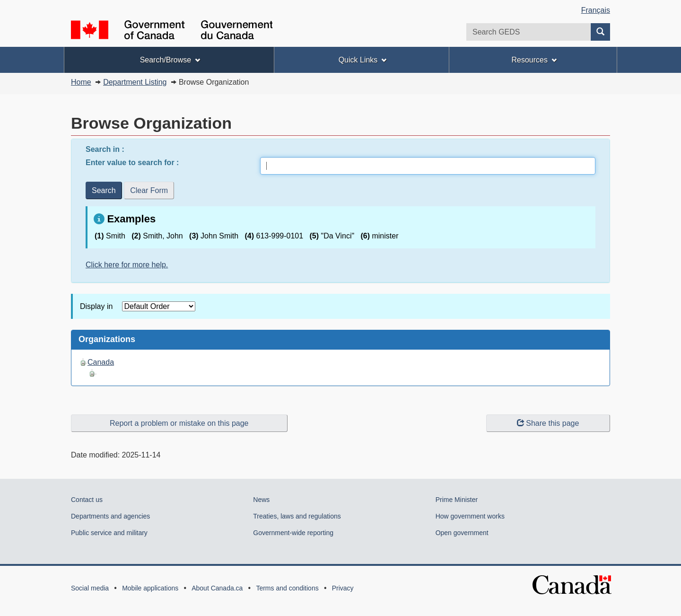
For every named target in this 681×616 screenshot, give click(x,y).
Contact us (87, 500)
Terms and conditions (287, 588)
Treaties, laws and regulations (297, 516)
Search (104, 190)
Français (596, 10)
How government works (470, 516)
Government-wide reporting (293, 533)
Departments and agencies (110, 516)
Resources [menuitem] (534, 60)
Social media (90, 588)
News (261, 500)
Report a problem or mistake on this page (179, 423)
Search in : (106, 149)
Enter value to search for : (133, 163)
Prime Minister (457, 500)
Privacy (343, 588)
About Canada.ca (217, 588)
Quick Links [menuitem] (363, 60)
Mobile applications (150, 588)
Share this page (548, 423)
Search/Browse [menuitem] (170, 60)
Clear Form (149, 190)
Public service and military (109, 533)
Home (81, 82)
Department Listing (135, 82)
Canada (101, 362)
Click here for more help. (127, 265)
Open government (462, 533)
